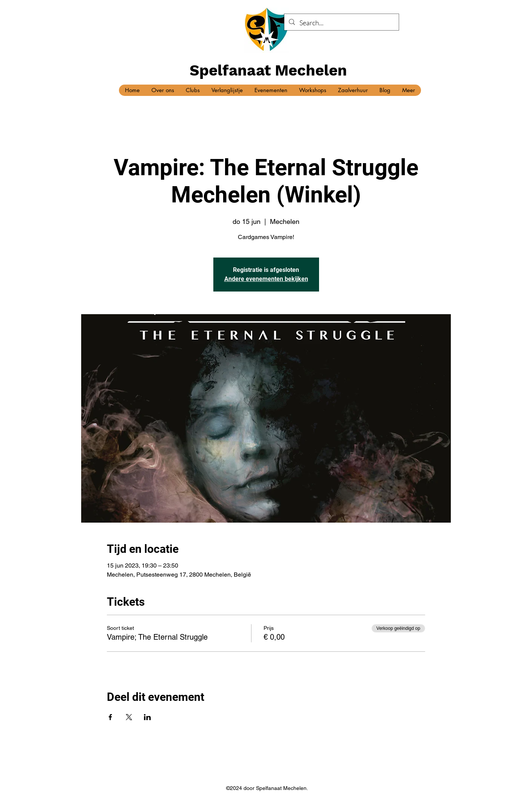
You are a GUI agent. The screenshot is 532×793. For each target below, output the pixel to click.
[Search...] (341, 23)
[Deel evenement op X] (129, 717)
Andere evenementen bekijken (266, 279)
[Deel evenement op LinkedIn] (147, 717)
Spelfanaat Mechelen (268, 70)
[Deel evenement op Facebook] (110, 717)
